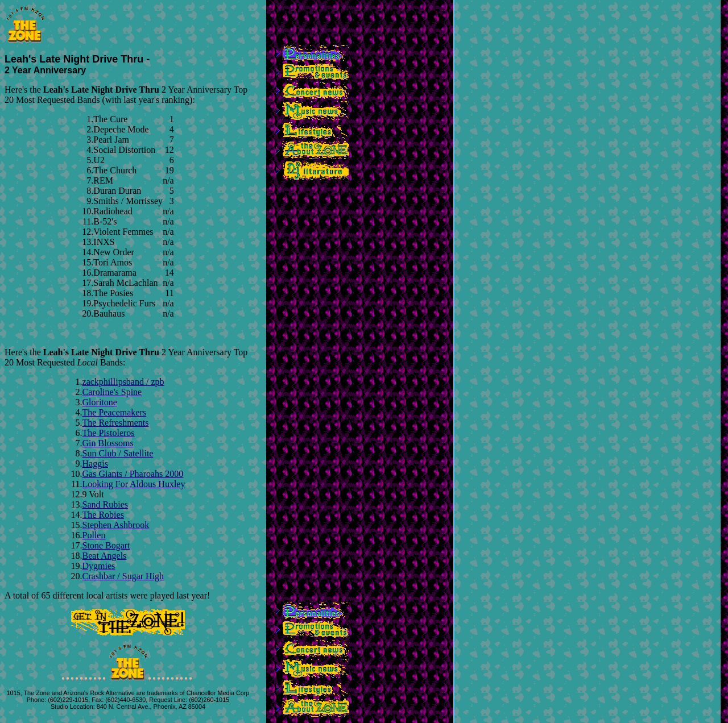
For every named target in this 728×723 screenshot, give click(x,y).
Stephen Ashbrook (116, 525)
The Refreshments (116, 423)
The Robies (103, 515)
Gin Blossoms (108, 443)
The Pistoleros (109, 433)
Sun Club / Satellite (118, 453)
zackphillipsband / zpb (123, 382)
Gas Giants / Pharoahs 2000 (133, 474)
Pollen (94, 535)
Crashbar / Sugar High (123, 576)
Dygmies (99, 566)
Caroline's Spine (112, 392)
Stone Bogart (106, 545)
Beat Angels (105, 556)
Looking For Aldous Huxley (134, 484)
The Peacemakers (114, 412)
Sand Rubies (105, 504)
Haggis (95, 464)
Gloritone (100, 402)
